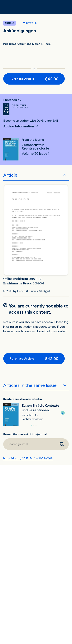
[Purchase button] (34, 79)
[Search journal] (62, 444)
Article (10, 175)
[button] (63, 413)
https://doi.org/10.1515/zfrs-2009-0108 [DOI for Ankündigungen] (28, 458)
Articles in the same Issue (30, 385)
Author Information (19, 126)
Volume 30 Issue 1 (35, 154)
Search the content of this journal (25, 434)
